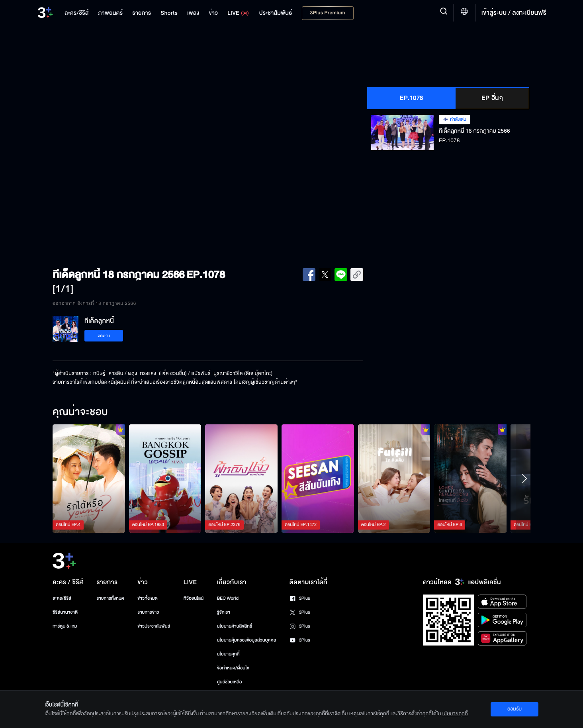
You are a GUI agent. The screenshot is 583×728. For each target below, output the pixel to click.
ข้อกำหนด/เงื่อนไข (233, 668)
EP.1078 (412, 98)
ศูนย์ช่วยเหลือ (230, 682)
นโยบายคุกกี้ (228, 654)
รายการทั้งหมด (110, 598)
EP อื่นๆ (492, 98)
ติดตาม (104, 336)
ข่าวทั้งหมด (148, 598)
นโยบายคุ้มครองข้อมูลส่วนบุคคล (247, 640)
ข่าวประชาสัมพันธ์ (154, 626)
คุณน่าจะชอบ (80, 412)
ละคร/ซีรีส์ (62, 598)
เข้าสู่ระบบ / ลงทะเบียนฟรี (514, 13)
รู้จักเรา (224, 612)
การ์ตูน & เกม (65, 626)
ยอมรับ (515, 709)
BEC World (228, 598)
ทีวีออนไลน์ (194, 598)
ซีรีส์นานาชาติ (65, 612)
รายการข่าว (148, 612)
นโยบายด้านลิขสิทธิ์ (235, 626)
